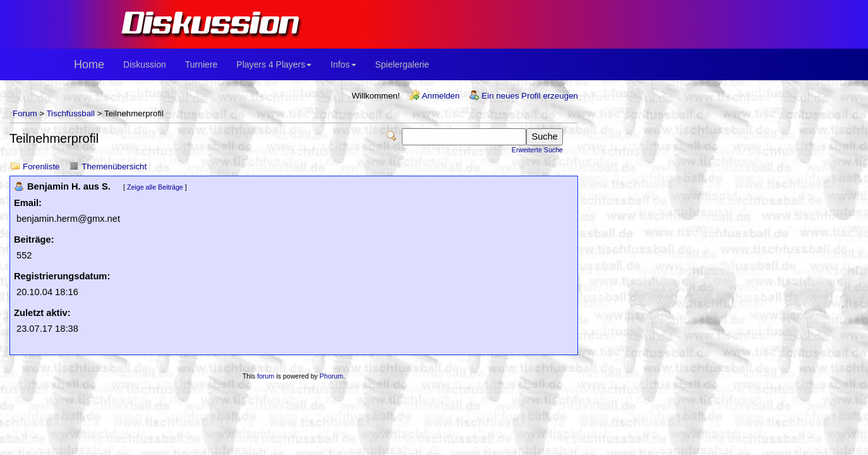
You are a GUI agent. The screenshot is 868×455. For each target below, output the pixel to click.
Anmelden (441, 96)
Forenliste (41, 167)
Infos (343, 64)
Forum (25, 113)
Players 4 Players (274, 64)
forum (266, 376)
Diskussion (145, 64)
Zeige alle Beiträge (155, 187)
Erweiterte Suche (537, 150)
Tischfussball (70, 113)
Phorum (331, 376)
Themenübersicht (114, 167)
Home (89, 64)
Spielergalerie (402, 64)
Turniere (202, 64)
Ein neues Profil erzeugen (530, 96)
